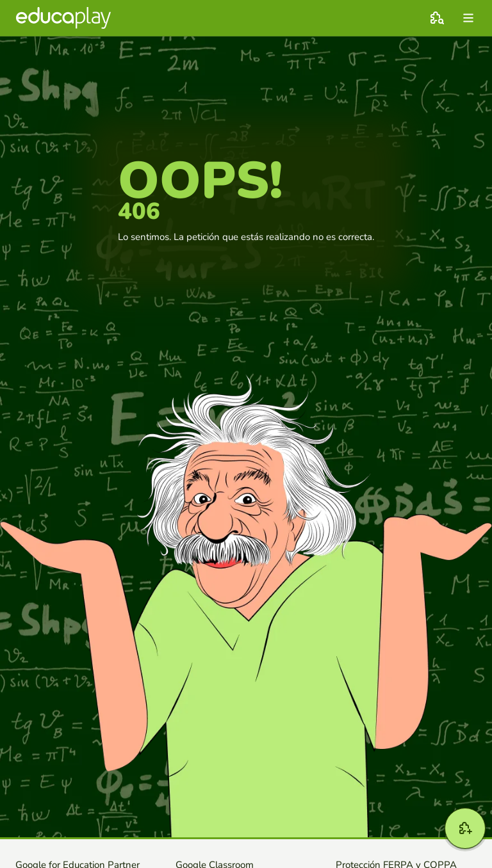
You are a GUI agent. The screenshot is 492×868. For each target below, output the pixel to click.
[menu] (468, 18)
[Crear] (465, 828)
